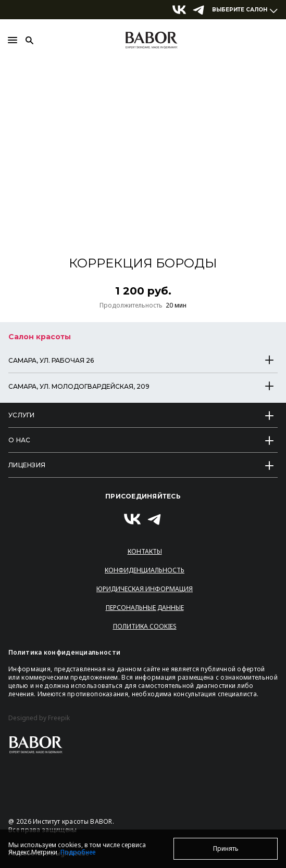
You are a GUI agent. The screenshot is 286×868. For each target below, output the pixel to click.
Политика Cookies (145, 626)
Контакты (145, 551)
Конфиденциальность (145, 570)
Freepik (59, 718)
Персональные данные (145, 608)
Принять (226, 848)
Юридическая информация (145, 589)
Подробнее (78, 852)
